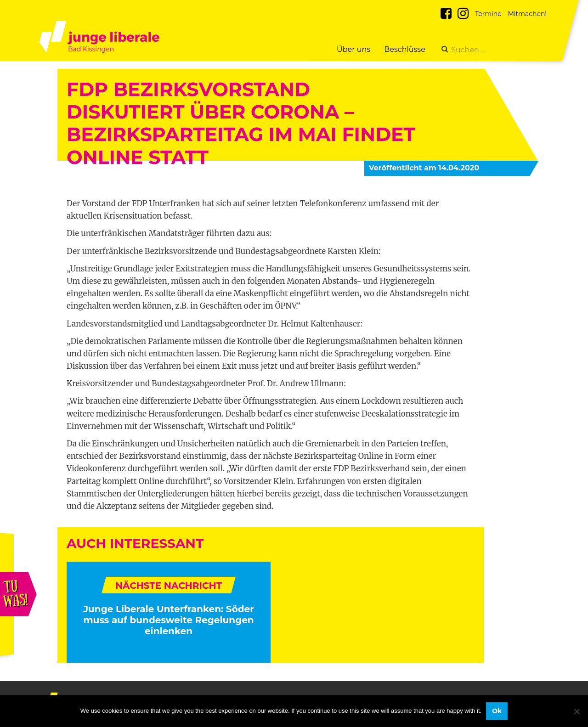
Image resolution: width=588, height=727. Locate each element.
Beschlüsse (405, 49)
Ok (497, 711)
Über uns (353, 49)
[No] (577, 711)
